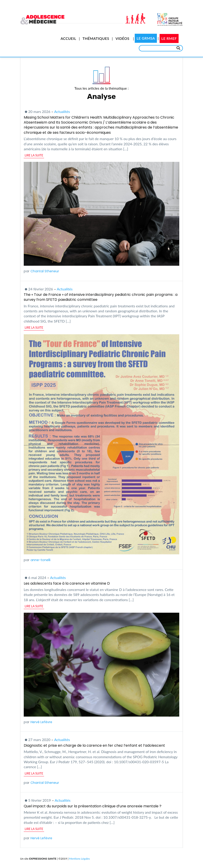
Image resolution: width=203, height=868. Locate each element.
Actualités (62, 111)
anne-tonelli (40, 560)
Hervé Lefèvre (41, 722)
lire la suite (34, 155)
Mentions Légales (80, 859)
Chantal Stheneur (45, 271)
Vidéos (122, 38)
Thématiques (96, 38)
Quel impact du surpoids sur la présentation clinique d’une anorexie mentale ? (93, 806)
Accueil (68, 38)
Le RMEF (169, 38)
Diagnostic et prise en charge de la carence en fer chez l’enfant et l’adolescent (94, 745)
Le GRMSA (146, 38)
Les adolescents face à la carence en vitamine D (67, 583)
